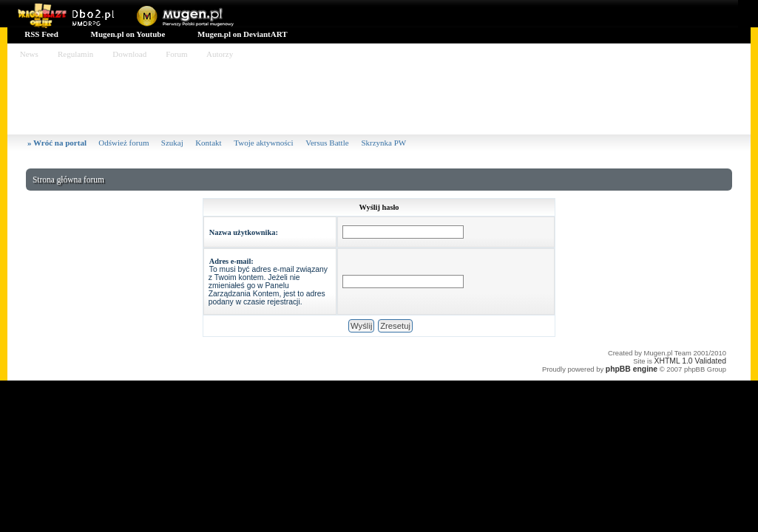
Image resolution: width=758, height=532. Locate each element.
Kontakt (209, 143)
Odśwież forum (123, 143)
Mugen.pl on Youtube (127, 34)
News (29, 54)
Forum (176, 54)
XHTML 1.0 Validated (690, 361)
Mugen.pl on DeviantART (241, 34)
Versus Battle (328, 143)
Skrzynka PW (383, 143)
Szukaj (172, 143)
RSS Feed (41, 34)
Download (130, 54)
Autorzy (220, 54)
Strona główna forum (68, 180)
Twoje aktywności (264, 143)
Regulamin (75, 54)
